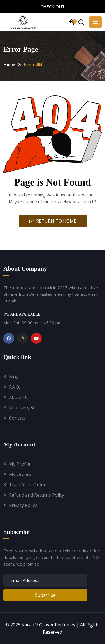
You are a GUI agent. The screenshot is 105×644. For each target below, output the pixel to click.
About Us (19, 397)
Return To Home (53, 221)
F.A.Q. (14, 387)
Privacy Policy (23, 505)
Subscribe (45, 595)
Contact (17, 418)
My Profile (20, 464)
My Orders (20, 474)
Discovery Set (23, 408)
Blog (14, 377)
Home (9, 65)
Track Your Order (27, 485)
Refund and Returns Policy (37, 495)
